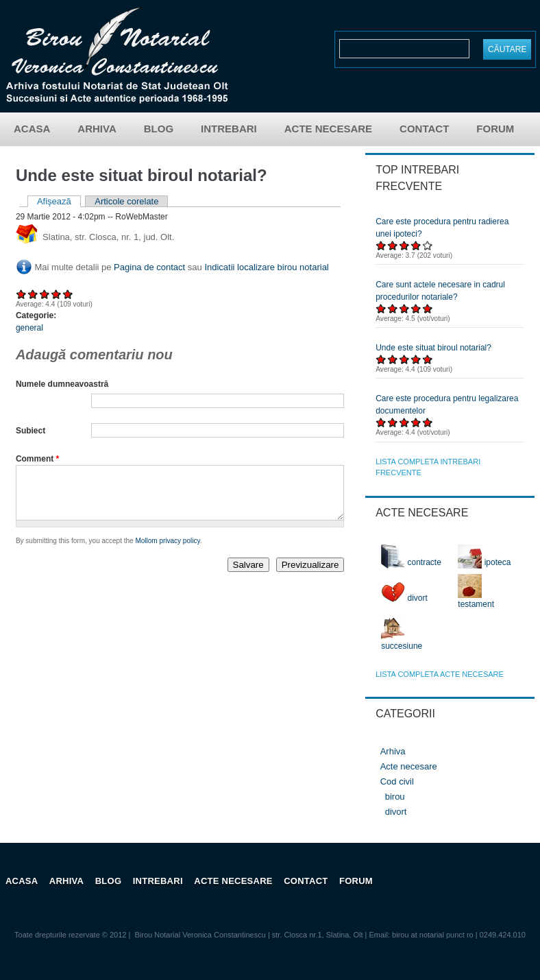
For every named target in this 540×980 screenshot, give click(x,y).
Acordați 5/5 (68, 294)
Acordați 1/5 (22, 294)
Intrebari (229, 129)
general (29, 328)
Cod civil (397, 781)
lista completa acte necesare (440, 674)
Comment (37, 459)
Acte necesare (328, 129)
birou (395, 797)
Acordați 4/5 (57, 294)
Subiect (30, 431)
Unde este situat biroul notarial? (433, 348)
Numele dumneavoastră (62, 384)
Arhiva (97, 129)
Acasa (32, 129)
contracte (411, 562)
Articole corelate (126, 201)
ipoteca (484, 562)
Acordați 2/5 (33, 294)
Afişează (59, 201)
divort (404, 598)
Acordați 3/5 (45, 294)
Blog (159, 129)
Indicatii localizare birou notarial (266, 267)
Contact (424, 129)
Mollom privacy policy (167, 551)
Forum (495, 129)
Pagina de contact (149, 267)
